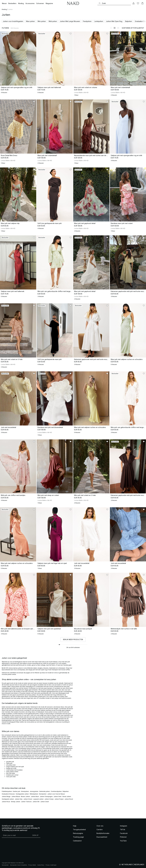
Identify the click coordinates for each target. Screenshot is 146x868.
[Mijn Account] (134, 3)
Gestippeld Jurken (8, 799)
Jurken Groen (28, 799)
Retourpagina (78, 833)
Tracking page (78, 837)
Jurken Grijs (19, 799)
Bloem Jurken (25, 796)
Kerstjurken (43, 794)
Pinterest (123, 837)
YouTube (123, 841)
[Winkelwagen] (142, 3)
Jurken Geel (57, 796)
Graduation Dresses (8, 794)
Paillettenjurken (7, 791)
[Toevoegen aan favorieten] (34, 34)
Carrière (100, 829)
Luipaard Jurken (38, 799)
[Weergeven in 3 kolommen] (118, 28)
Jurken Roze (6, 802)
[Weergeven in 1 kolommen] (111, 28)
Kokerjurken (25, 791)
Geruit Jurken (67, 796)
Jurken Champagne (46, 796)
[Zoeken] (114, 3)
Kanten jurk (16, 791)
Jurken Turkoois (26, 802)
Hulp (75, 826)
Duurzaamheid (102, 837)
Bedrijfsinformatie (103, 833)
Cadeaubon (77, 841)
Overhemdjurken (56, 791)
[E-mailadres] (16, 835)
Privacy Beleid (32, 865)
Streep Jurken (16, 802)
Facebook (124, 833)
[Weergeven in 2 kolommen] (115, 28)
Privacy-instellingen (51, 865)
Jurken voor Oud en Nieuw (56, 794)
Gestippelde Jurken (22, 794)
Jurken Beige (6, 796)
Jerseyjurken (34, 791)
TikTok (123, 829)
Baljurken (66, 791)
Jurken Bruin (35, 796)
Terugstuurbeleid (79, 829)
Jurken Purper (59, 799)
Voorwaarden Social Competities (19, 865)
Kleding (4, 9)
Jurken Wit (36, 802)
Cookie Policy (41, 865)
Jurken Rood (69, 799)
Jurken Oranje (49, 799)
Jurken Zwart (45, 802)
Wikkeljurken (34, 794)
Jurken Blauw (16, 796)
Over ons (100, 826)
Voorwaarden (5, 865)
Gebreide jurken (45, 791)
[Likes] (138, 3)
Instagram (124, 826)
